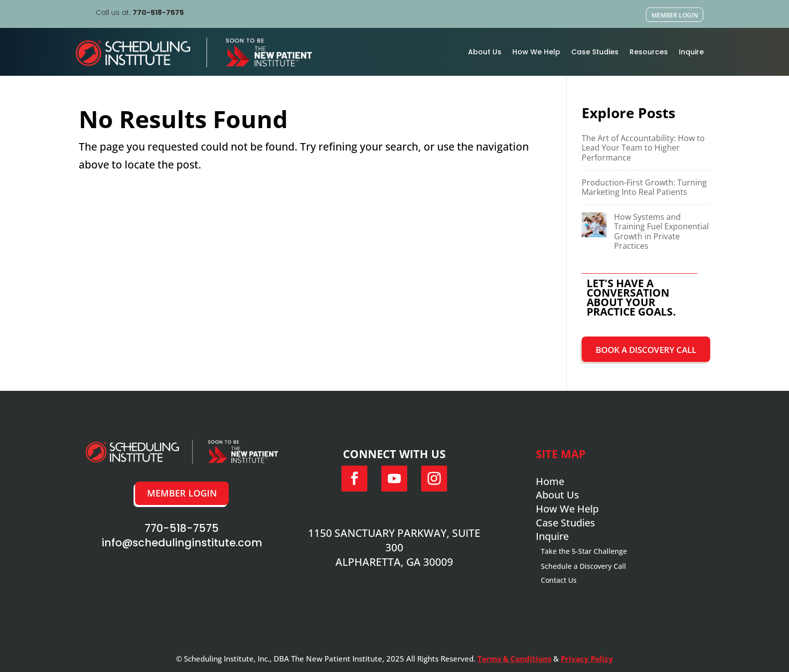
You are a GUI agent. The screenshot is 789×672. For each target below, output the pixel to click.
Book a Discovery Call (646, 350)
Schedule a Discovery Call (583, 566)
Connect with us (394, 454)
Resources (649, 52)
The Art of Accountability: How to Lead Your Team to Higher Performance (643, 148)
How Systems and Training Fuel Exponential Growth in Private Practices (661, 231)
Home (550, 481)
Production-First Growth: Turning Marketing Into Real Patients (644, 187)
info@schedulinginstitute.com (182, 543)
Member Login (675, 15)
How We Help (536, 52)
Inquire (691, 52)
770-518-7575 (158, 12)
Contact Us (559, 580)
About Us (485, 52)
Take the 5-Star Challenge (584, 551)
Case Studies (595, 52)
